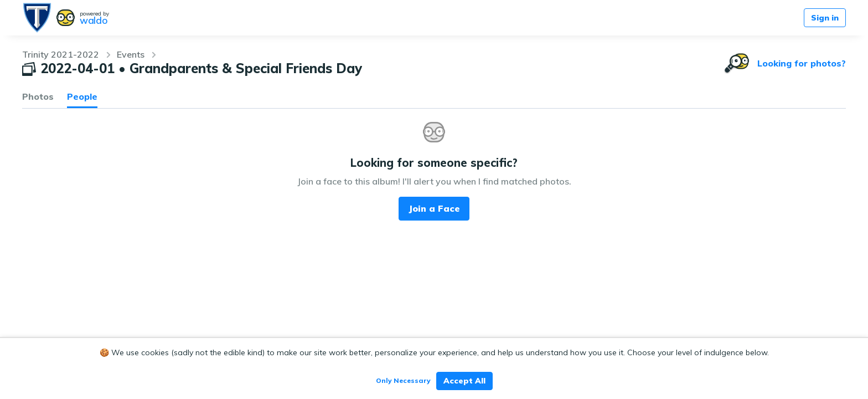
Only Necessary (403, 380)
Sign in (825, 18)
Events (131, 54)
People (82, 96)
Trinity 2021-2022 (61, 54)
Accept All (464, 381)
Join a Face (434, 208)
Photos (38, 96)
